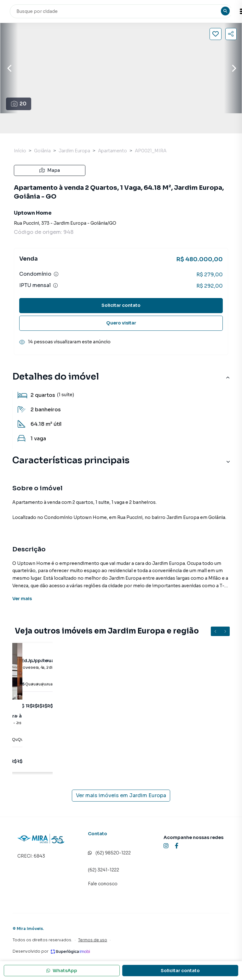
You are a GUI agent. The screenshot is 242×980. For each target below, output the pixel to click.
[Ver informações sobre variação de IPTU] (55, 285)
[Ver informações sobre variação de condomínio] (56, 274)
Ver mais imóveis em (121, 796)
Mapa (50, 170)
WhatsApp (62, 971)
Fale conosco (103, 884)
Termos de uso (93, 940)
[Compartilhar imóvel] (231, 34)
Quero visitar (121, 323)
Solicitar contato (121, 305)
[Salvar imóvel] (216, 34)
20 (19, 104)
